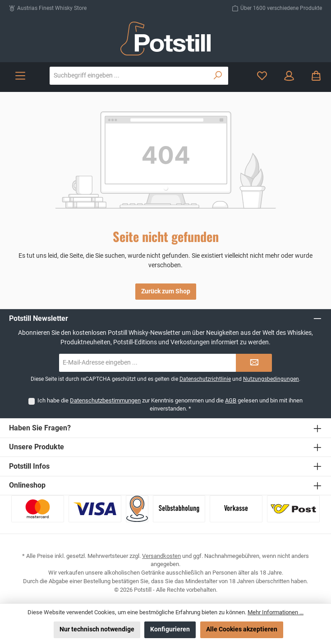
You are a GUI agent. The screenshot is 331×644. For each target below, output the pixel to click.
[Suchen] (218, 76)
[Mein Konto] (289, 76)
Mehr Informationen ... (276, 612)
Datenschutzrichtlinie (205, 379)
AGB (231, 400)
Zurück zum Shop (166, 291)
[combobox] (129, 76)
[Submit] (254, 363)
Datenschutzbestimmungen (105, 400)
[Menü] (20, 76)
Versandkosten (161, 556)
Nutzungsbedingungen (271, 379)
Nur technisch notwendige (97, 629)
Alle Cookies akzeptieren (242, 629)
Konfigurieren (170, 629)
